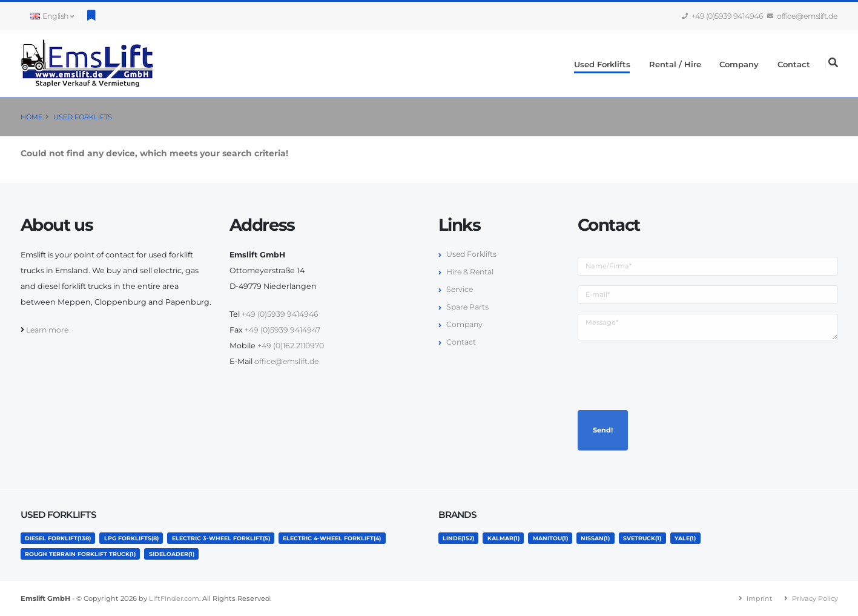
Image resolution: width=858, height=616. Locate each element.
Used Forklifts (602, 64)
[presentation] (670, 374)
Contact (794, 64)
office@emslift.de (803, 16)
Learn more (48, 330)
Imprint (759, 598)
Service (460, 289)
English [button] (52, 16)
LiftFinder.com (174, 598)
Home (31, 117)
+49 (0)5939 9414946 (723, 16)
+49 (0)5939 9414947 (283, 330)
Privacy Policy (815, 598)
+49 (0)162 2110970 (292, 346)
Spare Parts (468, 307)
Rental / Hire (675, 64)
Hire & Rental (471, 272)
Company (739, 64)
